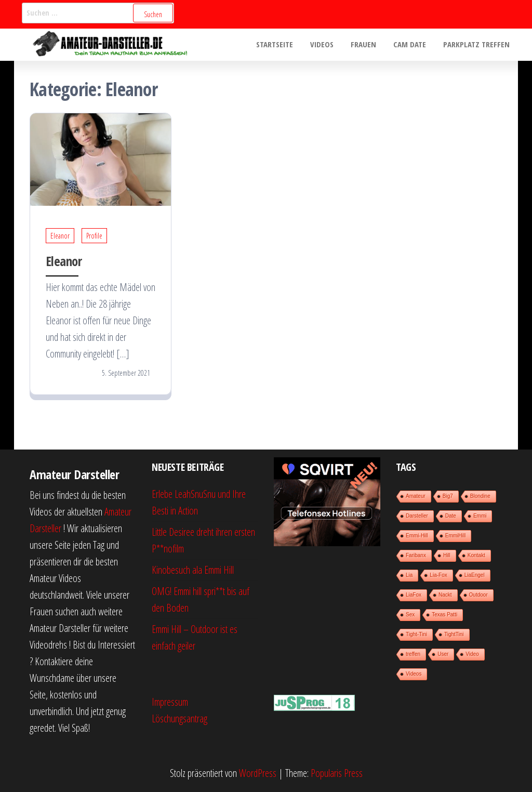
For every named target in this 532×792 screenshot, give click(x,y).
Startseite (281, 45)
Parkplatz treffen (477, 45)
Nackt (445, 595)
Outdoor (478, 595)
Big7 (448, 496)
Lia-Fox (438, 575)
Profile (94, 236)
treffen (413, 654)
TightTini (454, 634)
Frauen (367, 45)
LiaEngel (475, 575)
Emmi (480, 516)
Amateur (416, 496)
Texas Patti (444, 615)
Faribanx (416, 555)
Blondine (480, 496)
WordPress (258, 773)
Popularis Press (337, 773)
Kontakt (476, 555)
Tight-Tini (416, 634)
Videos (327, 45)
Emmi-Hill (417, 536)
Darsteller (417, 516)
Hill (447, 555)
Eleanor (60, 236)
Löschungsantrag (179, 718)
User (443, 654)
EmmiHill (455, 536)
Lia (409, 575)
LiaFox (414, 595)
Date (451, 516)
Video (472, 654)
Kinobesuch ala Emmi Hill (193, 570)
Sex (410, 615)
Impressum (170, 702)
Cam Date (412, 45)
